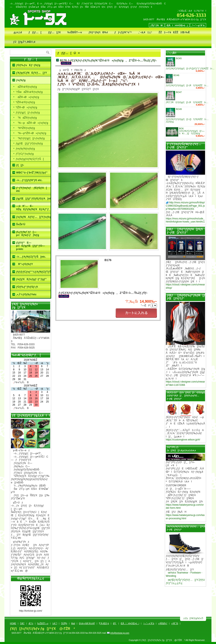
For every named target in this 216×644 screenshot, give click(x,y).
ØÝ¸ (115, 623)
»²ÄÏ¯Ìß (175, 623)
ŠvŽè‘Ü (21, 224)
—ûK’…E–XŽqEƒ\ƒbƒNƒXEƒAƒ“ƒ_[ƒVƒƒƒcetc (33, 208)
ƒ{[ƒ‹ (20, 165)
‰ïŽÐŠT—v (75, 32)
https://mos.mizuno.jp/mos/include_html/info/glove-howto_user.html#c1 (185, 220)
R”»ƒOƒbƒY (25, 264)
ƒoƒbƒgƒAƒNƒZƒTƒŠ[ (30, 159)
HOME (13, 623)
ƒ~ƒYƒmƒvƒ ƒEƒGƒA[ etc (31, 189)
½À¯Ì (55, 623)
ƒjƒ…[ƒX (54, 32)
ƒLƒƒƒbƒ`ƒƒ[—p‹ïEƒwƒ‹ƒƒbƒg (28, 234)
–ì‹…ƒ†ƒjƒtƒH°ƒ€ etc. (29, 180)
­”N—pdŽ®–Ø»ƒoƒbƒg (32, 123)
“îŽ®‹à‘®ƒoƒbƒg (25, 102)
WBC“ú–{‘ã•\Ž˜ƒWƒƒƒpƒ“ (32, 172)
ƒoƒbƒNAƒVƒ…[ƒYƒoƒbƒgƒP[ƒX (33, 217)
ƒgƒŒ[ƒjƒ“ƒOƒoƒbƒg (29, 143)
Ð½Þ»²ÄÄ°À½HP (87, 623)
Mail (73, 623)
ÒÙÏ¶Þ (64, 623)
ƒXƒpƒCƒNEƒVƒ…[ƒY (31, 73)
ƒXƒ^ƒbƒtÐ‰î (98, 32)
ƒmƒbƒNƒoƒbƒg (25, 149)
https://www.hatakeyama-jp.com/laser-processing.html (185, 517)
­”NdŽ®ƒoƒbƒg (26, 118)
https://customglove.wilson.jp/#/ (183, 440)
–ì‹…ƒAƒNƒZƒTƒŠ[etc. (31, 257)
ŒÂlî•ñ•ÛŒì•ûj (177, 25)
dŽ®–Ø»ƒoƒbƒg (27, 97)
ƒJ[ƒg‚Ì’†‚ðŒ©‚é (24, 42)
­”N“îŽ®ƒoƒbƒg (25, 128)
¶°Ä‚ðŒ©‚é (104, 623)
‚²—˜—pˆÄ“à (198, 25)
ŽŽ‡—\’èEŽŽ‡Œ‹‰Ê (174, 32)
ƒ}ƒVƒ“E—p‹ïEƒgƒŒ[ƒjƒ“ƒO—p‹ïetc (30, 246)
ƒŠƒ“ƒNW (157, 25)
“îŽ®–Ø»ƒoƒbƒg (26, 107)
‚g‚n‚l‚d (18, 32)
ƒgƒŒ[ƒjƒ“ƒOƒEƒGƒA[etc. (33, 198)
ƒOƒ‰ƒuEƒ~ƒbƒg (28, 65)
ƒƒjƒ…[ (35, 32)
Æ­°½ (31, 623)
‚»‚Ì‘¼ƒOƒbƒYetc (26, 294)
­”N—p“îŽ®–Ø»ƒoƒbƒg (31, 133)
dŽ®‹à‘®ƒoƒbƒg (26, 87)
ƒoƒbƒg (21, 80)
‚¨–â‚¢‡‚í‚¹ (145, 32)
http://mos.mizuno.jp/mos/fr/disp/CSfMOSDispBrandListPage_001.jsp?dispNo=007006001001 (185, 206)
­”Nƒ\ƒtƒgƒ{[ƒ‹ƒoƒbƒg (30, 138)
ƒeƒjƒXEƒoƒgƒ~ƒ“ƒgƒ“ (31, 279)
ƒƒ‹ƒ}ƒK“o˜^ (123, 32)
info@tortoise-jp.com (120, 633)
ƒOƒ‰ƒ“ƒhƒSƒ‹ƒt (27, 287)
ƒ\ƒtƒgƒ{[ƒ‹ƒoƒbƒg (28, 112)
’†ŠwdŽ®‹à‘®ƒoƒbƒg (29, 92)
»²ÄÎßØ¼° (163, 623)
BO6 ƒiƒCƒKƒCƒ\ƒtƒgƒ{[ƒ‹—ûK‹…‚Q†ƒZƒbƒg (192, 131)
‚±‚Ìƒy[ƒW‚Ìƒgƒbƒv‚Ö (193, 618)
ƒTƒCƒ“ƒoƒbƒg (25, 154)
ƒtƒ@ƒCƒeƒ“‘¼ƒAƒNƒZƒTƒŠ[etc (33, 272)
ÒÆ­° (22, 623)
